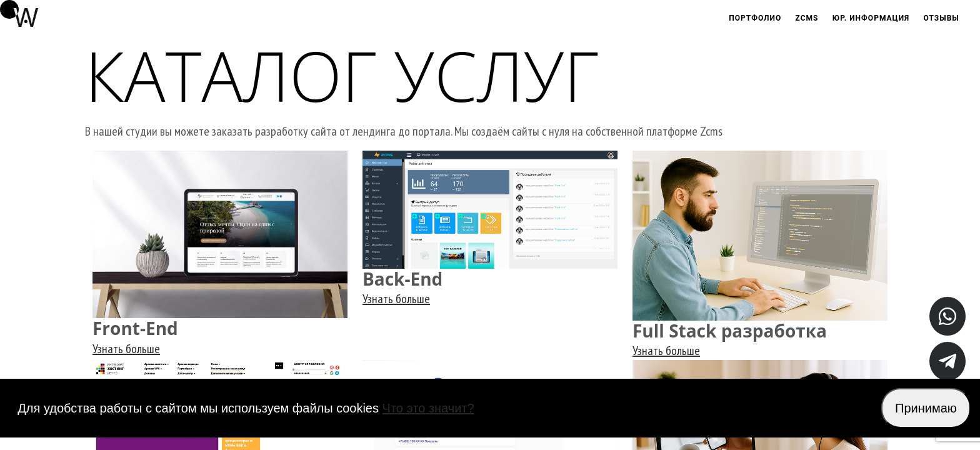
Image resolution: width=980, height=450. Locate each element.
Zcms (807, 18)
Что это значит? (428, 408)
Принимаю (926, 408)
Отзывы (942, 18)
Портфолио (755, 18)
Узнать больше (126, 349)
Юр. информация (871, 18)
